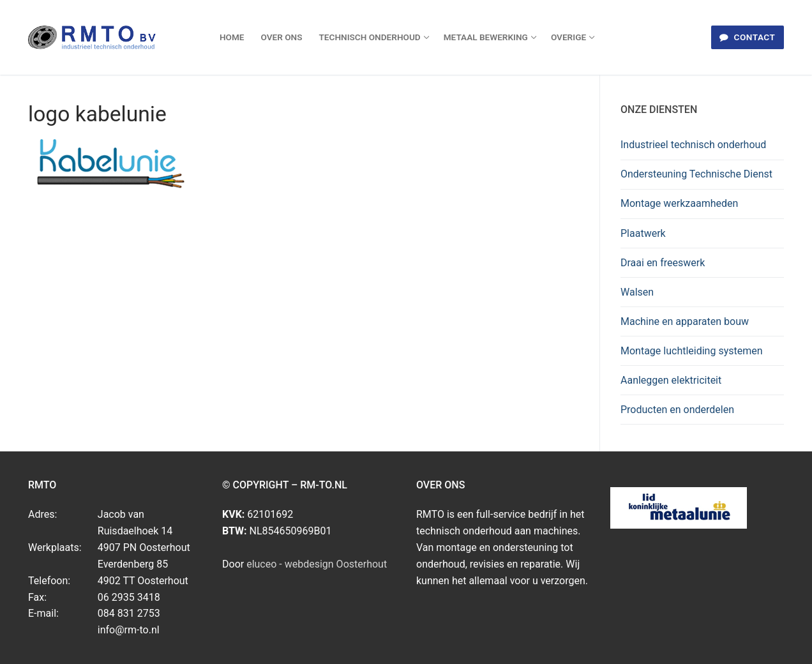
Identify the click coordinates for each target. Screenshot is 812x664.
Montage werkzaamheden (679, 203)
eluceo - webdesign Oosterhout (317, 564)
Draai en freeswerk (663, 263)
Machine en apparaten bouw (685, 321)
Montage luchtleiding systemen (692, 351)
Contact (747, 37)
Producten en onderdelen (677, 410)
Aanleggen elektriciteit (671, 380)
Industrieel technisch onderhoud (693, 145)
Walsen (637, 292)
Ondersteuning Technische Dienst (696, 174)
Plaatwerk (643, 233)
